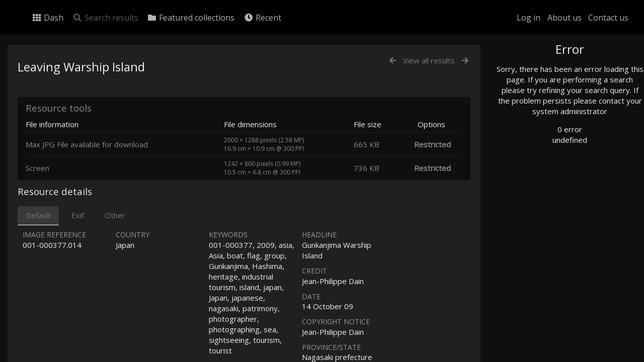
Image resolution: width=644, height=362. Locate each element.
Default (38, 215)
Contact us (608, 18)
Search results (105, 18)
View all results (429, 60)
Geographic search (545, 195)
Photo (526, 72)
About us (565, 18)
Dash (48, 18)
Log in (529, 18)
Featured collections (191, 18)
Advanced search (542, 207)
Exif (78, 215)
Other (115, 215)
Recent (262, 18)
